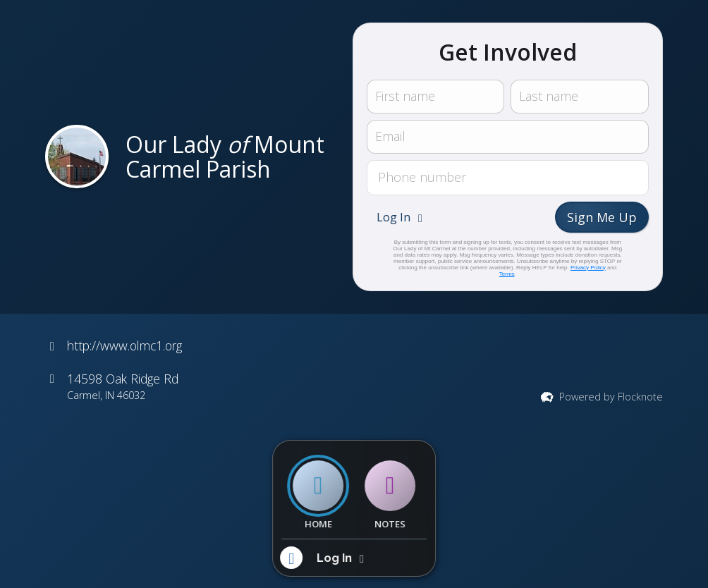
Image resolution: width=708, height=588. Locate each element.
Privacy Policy (588, 268)
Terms (507, 274)
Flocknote (640, 397)
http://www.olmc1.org (124, 345)
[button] (401, 217)
